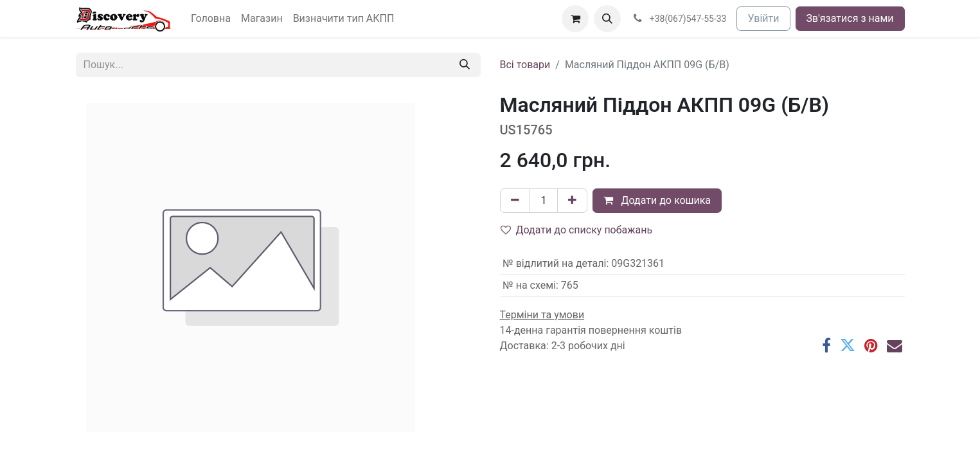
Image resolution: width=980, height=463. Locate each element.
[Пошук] (465, 65)
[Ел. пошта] (895, 345)
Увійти (763, 18)
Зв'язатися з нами (850, 18)
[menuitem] (211, 19)
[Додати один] (572, 201)
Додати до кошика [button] (657, 200)
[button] (607, 19)
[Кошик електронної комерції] (575, 19)
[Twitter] (848, 345)
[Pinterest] (871, 345)
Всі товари (525, 65)
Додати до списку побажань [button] (577, 230)
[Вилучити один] (515, 201)
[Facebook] (826, 345)
